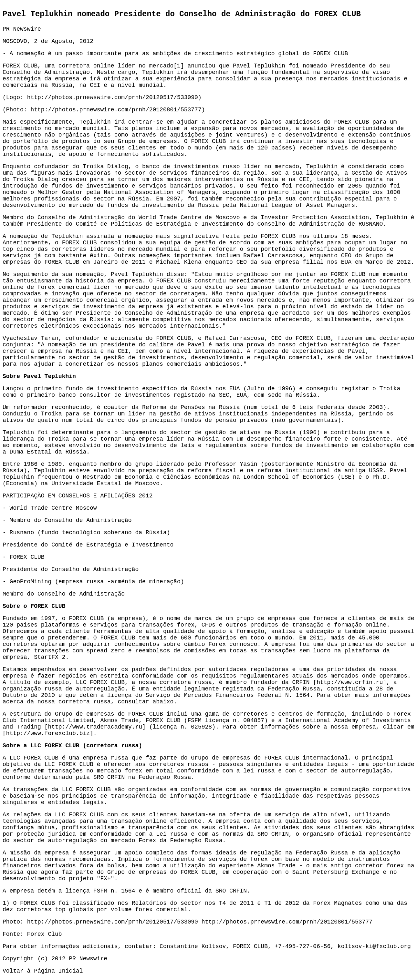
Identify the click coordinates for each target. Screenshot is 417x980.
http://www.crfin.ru (350, 682)
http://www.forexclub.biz (48, 733)
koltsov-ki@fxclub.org (374, 946)
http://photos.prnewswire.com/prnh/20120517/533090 (113, 97)
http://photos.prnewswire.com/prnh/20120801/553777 (116, 110)
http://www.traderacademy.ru (95, 727)
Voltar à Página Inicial (43, 971)
